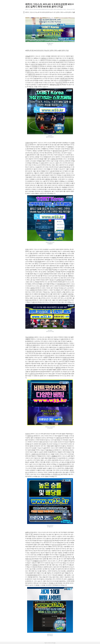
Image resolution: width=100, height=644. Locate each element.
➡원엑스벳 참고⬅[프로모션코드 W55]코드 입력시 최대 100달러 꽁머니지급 (47, 50)
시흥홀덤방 (54, 456)
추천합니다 (52, 583)
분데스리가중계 (31, 345)
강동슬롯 (28, 56)
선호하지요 (33, 374)
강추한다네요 (60, 280)
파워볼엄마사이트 (38, 561)
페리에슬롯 (38, 262)
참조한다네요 (31, 351)
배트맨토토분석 (62, 284)
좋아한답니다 (50, 450)
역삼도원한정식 (30, 337)
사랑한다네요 (35, 454)
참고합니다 (64, 555)
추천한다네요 (66, 357)
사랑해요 (53, 159)
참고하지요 (59, 83)
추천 (34, 567)
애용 (68, 462)
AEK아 (43, 163)
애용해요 (54, 258)
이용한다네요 (31, 74)
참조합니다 (50, 268)
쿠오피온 (48, 355)
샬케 (45, 448)
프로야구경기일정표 (37, 64)
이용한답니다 (44, 58)
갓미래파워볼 (63, 81)
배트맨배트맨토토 (32, 575)
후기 (32, 534)
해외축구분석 (64, 79)
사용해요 (32, 288)
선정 (51, 171)
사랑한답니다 (36, 565)
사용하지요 (62, 347)
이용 (30, 256)
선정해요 (32, 290)
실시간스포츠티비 (57, 545)
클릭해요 (48, 179)
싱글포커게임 (29, 143)
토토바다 (28, 434)
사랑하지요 (65, 360)
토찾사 (27, 249)
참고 (28, 343)
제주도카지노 (31, 72)
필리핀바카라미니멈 (59, 151)
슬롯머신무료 (29, 532)
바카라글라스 (57, 173)
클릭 (28, 155)
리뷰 (65, 175)
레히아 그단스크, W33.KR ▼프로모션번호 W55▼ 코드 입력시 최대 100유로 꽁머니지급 (45, 9)
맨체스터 (60, 364)
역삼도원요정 (63, 464)
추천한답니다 (36, 66)
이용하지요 (30, 436)
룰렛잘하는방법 (55, 85)
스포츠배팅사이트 (64, 60)
